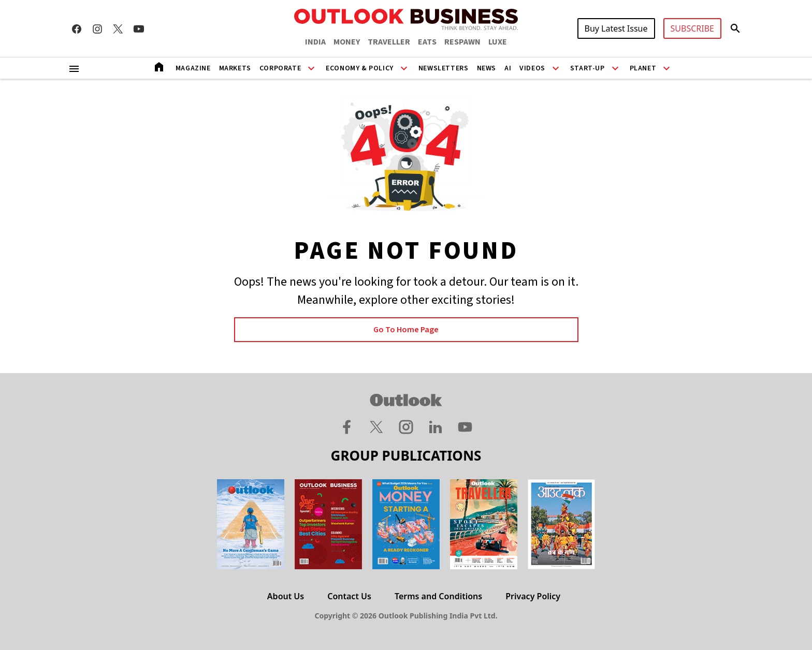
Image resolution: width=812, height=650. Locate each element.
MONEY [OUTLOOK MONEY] (347, 42)
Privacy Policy (533, 596)
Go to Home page (406, 330)
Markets (235, 68)
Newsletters (444, 68)
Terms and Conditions (438, 596)
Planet (643, 68)
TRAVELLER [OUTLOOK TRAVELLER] (389, 42)
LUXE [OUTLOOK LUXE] (498, 42)
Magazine (193, 68)
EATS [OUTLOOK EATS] (427, 42)
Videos (532, 68)
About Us (286, 596)
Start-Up (588, 68)
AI (508, 68)
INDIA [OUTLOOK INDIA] (315, 42)
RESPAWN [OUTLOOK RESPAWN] (462, 42)
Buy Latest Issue (616, 28)
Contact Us (349, 596)
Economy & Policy (360, 68)
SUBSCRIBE (692, 28)
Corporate (280, 68)
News (487, 68)
